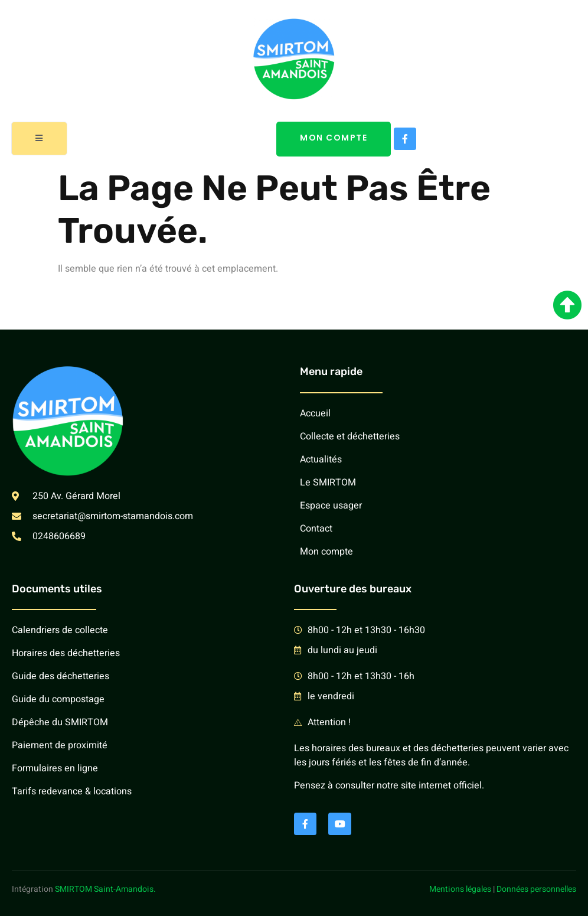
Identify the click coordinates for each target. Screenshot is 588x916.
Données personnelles (536, 889)
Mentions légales (460, 889)
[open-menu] (40, 138)
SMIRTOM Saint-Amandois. (105, 889)
